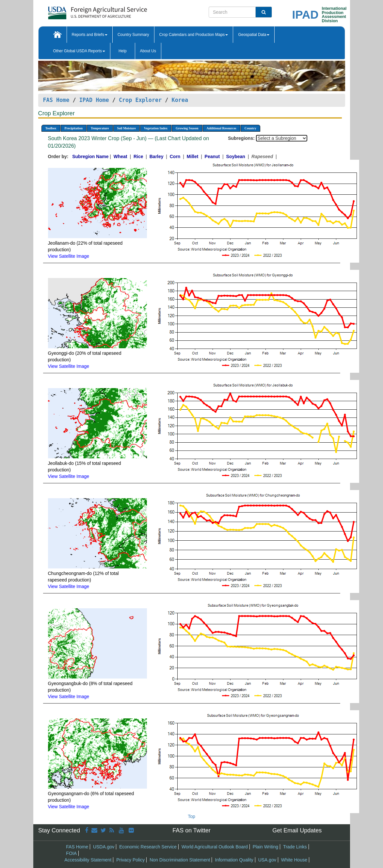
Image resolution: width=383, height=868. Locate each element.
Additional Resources (222, 128)
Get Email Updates (297, 830)
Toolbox (51, 128)
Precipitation (74, 128)
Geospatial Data (254, 35)
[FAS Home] (81, 11)
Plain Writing (265, 847)
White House (294, 860)
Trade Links (295, 847)
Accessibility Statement (88, 860)
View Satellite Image (69, 256)
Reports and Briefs (90, 35)
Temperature (100, 128)
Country (250, 128)
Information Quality (234, 860)
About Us (148, 51)
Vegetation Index (156, 128)
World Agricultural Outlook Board (215, 847)
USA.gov (267, 860)
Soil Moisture (127, 128)
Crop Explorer (140, 100)
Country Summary (133, 35)
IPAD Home (94, 100)
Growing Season (187, 128)
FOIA (71, 853)
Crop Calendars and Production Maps (194, 35)
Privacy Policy (130, 860)
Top (191, 816)
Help (123, 51)
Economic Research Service (148, 847)
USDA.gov (104, 847)
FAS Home (56, 100)
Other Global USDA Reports (79, 51)
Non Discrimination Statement (180, 860)
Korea (180, 100)
